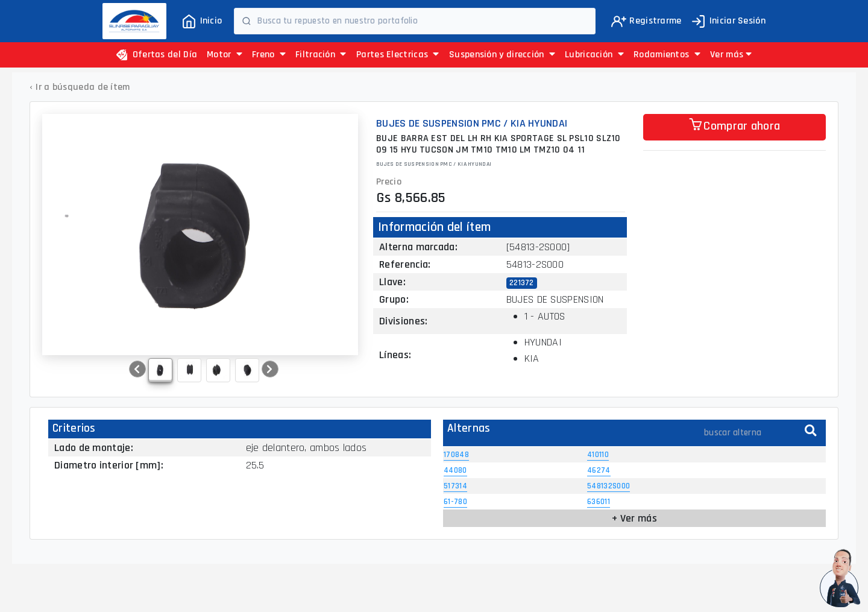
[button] (731, 55)
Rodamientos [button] (667, 55)
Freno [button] (269, 55)
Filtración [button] (321, 55)
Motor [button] (225, 55)
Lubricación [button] (594, 55)
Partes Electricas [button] (398, 55)
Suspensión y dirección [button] (502, 55)
